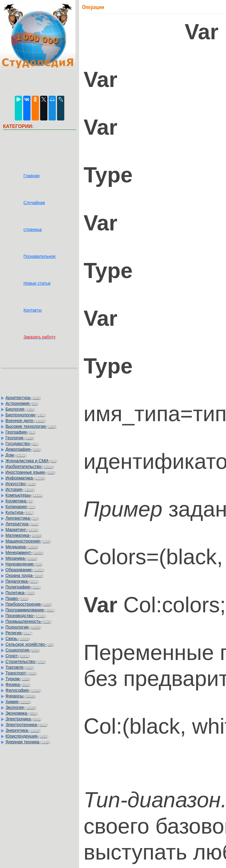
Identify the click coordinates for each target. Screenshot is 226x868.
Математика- (24, 535)
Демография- (23, 449)
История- (20, 489)
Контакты (33, 310)
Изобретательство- (30, 466)
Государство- (22, 444)
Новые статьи (37, 283)
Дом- (16, 455)
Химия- (18, 702)
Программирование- (30, 610)
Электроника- (24, 719)
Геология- (20, 438)
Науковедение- (24, 564)
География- (21, 432)
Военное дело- (26, 421)
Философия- (23, 690)
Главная (32, 176)
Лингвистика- (22, 518)
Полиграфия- (23, 587)
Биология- (20, 409)
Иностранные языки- (30, 472)
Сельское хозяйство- (30, 644)
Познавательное (40, 256)
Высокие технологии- (31, 426)
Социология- (23, 650)
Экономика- (22, 713)
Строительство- (26, 661)
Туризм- (18, 679)
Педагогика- (22, 581)
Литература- (22, 524)
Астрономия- (22, 403)
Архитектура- (23, 398)
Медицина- (22, 547)
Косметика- (19, 501)
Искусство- (21, 484)
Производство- (26, 616)
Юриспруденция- (27, 736)
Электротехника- (27, 725)
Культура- (20, 512)
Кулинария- (21, 507)
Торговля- (20, 667)
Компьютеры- (24, 495)
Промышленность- (29, 621)
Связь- (18, 639)
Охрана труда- (24, 575)
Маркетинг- (22, 530)
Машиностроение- (28, 541)
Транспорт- (21, 673)
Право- (17, 598)
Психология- (23, 627)
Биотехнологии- (26, 415)
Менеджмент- (25, 553)
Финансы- (21, 696)
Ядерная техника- (28, 742)
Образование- (25, 570)
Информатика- (25, 478)
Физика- (18, 684)
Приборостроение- (29, 604)
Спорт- (18, 656)
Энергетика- (23, 730)
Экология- (21, 707)
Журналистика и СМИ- (31, 461)
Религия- (19, 633)
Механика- (21, 558)
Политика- (20, 593)
